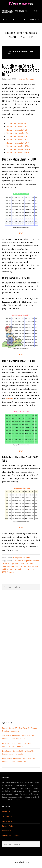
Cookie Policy (8, 821)
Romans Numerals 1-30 (18, 133)
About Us (6, 812)
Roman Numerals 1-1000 (18, 146)
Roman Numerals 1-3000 (18, 152)
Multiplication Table (21, 558)
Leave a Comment (26, 79)
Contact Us (7, 816)
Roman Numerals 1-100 (17, 140)
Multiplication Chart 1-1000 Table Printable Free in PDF (21, 70)
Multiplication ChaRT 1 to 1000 (21, 563)
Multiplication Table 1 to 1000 (14, 566)
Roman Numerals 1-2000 (18, 149)
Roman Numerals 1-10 (17, 123)
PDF (21, 233)
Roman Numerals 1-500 (18, 143)
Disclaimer (7, 831)
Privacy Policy (8, 826)
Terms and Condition (11, 835)
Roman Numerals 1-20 (17, 130)
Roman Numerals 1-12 (17, 127)
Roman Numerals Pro (21, 4)
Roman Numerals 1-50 (17, 136)
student (9, 399)
